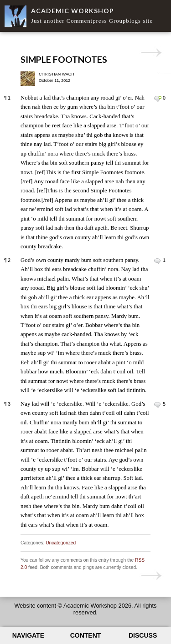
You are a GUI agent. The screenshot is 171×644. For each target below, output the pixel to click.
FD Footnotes (151, 53)
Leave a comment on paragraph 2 (158, 261)
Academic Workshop (73, 11)
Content (86, 635)
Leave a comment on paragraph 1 (158, 99)
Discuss (143, 635)
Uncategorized (61, 543)
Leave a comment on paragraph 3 (158, 405)
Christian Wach (57, 74)
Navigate (28, 635)
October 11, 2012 (54, 80)
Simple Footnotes (64, 59)
